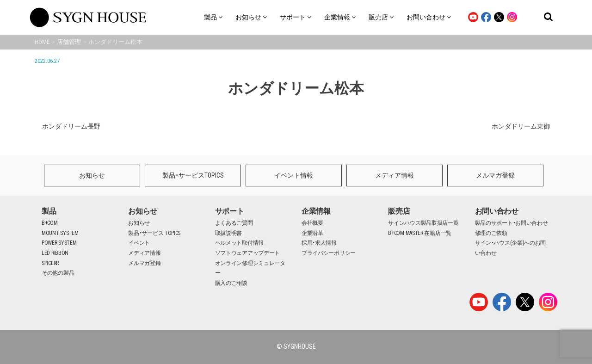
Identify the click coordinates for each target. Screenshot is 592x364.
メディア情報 (395, 175)
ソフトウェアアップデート (247, 253)
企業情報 (316, 211)
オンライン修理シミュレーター (250, 268)
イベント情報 (294, 175)
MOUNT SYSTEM (60, 233)
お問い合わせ (497, 211)
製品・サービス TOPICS (154, 233)
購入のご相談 (231, 283)
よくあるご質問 (234, 223)
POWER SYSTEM (59, 243)
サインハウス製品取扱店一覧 (423, 223)
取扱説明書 (229, 233)
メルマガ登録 (495, 175)
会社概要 (312, 223)
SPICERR (50, 263)
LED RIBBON (55, 253)
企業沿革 (312, 233)
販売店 (399, 211)
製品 (49, 211)
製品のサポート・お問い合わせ (512, 223)
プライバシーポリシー (329, 253)
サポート (230, 211)
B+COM (50, 223)
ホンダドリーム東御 (521, 126)
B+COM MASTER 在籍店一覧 (420, 233)
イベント (139, 243)
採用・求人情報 (319, 243)
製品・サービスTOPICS (193, 175)
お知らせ (92, 175)
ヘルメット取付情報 (239, 243)
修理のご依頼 (491, 233)
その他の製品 (58, 273)
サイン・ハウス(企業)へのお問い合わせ (511, 248)
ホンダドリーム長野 (71, 126)
